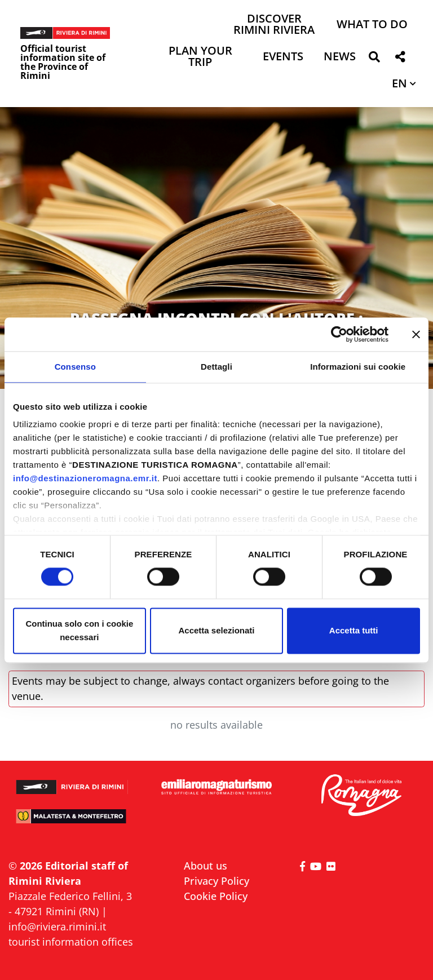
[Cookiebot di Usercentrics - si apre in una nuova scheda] (339, 334)
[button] (374, 59)
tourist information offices (71, 942)
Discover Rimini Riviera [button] (274, 25)
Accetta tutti (354, 630)
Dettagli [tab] (216, 367)
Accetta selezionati (216, 630)
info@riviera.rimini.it (57, 926)
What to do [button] (372, 25)
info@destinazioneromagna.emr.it (85, 478)
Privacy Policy (216, 881)
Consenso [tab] (75, 367)
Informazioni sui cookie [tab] (358, 367)
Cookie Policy (216, 896)
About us (206, 866)
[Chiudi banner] (416, 334)
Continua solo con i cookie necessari (79, 630)
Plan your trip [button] (200, 57)
